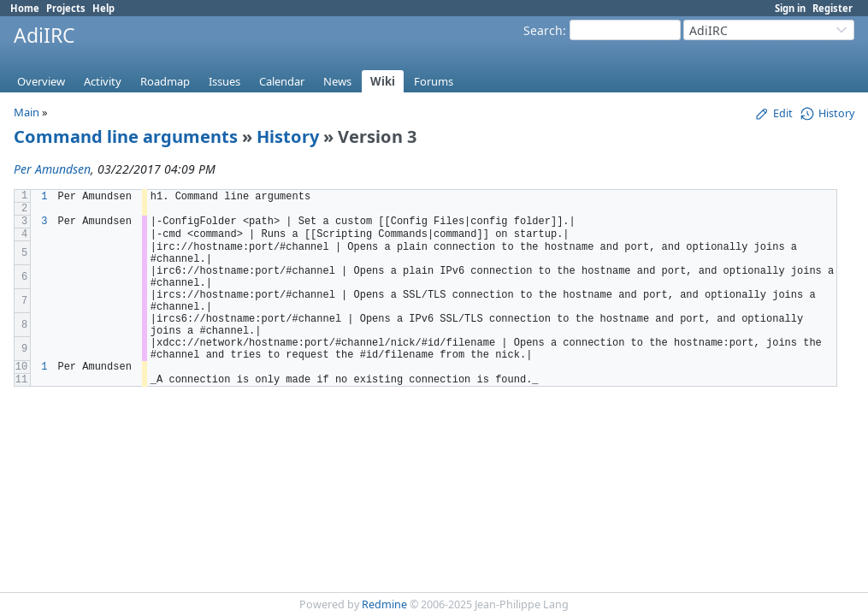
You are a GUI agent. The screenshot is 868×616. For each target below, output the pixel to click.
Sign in (790, 8)
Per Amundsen (52, 169)
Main (27, 112)
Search (543, 30)
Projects (66, 8)
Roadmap (165, 81)
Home (25, 8)
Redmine (384, 604)
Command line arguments (126, 136)
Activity (103, 81)
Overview (41, 81)
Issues (224, 81)
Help (103, 8)
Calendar (282, 81)
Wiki (383, 81)
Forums (434, 81)
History (288, 136)
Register (833, 8)
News (337, 81)
